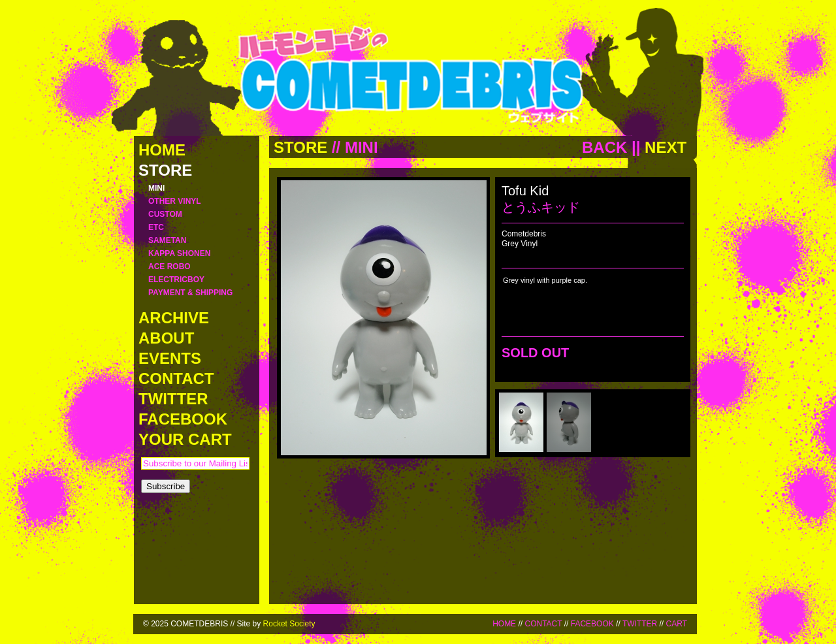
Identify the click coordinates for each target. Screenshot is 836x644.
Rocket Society (289, 624)
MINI (362, 147)
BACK (604, 147)
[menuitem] (521, 422)
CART (677, 624)
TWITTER (640, 624)
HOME (504, 624)
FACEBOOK (592, 624)
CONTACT (543, 624)
